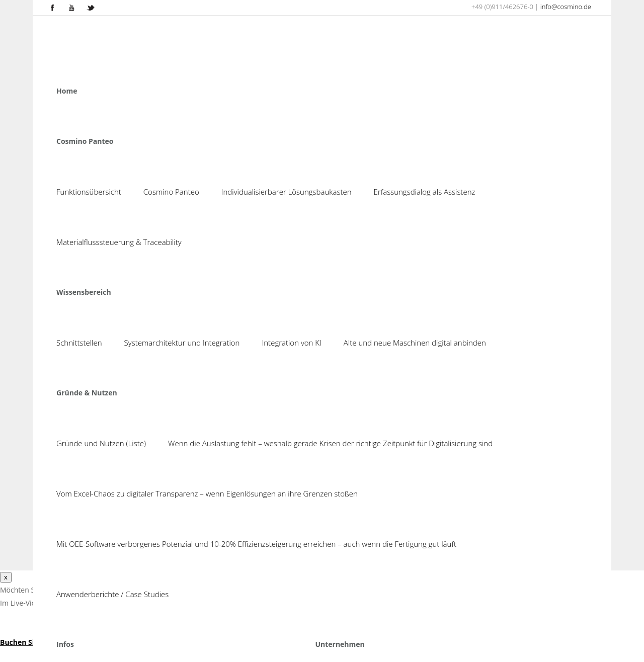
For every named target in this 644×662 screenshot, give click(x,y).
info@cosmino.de (566, 7)
